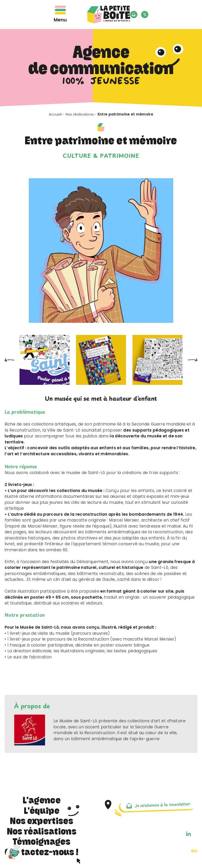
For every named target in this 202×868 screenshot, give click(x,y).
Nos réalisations (80, 114)
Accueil (55, 114)
